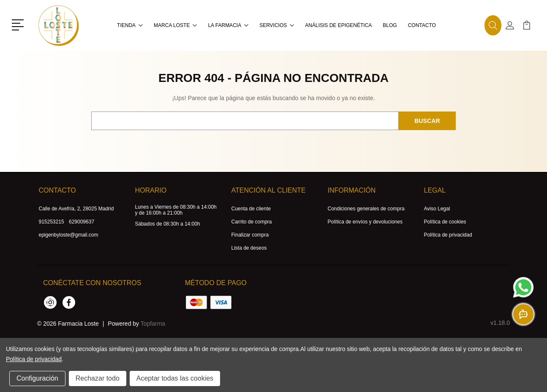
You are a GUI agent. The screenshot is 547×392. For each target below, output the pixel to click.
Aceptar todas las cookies (175, 378)
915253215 (52, 222)
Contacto (422, 25)
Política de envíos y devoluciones (365, 222)
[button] (19, 24)
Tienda (130, 25)
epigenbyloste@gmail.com (69, 235)
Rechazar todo (98, 378)
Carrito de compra (252, 222)
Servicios (277, 25)
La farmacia (228, 25)
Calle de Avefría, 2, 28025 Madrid (76, 209)
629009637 (82, 222)
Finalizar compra (250, 235)
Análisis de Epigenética (338, 25)
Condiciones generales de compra (366, 209)
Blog (390, 25)
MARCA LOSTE (175, 25)
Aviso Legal (437, 209)
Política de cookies (445, 222)
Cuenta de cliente (251, 209)
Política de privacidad (448, 235)
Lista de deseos (249, 248)
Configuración (37, 378)
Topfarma (153, 324)
